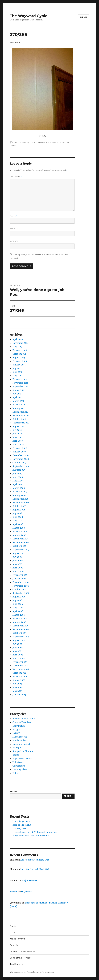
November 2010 (20, 415)
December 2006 (21, 582)
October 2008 (19, 506)
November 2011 (20, 383)
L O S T (16, 733)
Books (13, 926)
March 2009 (19, 488)
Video (15, 773)
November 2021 (20, 343)
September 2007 (21, 550)
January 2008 (19, 535)
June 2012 (17, 372)
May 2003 (17, 691)
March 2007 (19, 571)
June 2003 (18, 687)
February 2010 (20, 448)
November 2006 (21, 586)
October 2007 (19, 546)
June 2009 (18, 477)
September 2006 (21, 593)
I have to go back (21, 821)
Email (14, 229)
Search (13, 792)
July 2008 (17, 513)
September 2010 (21, 423)
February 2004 (20, 676)
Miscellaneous (20, 737)
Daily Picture (44, 142)
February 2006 (20, 618)
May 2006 (18, 608)
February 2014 (20, 350)
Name (14, 216)
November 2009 (21, 459)
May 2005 (18, 651)
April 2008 (18, 524)
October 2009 (19, 463)
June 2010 (17, 434)
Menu (84, 17)
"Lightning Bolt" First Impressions (31, 836)
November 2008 (21, 502)
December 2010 (20, 412)
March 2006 (19, 615)
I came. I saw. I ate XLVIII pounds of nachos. (35, 832)
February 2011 (20, 405)
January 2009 (19, 495)
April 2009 (18, 484)
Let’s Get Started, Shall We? (35, 860)
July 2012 (17, 368)
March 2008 (19, 528)
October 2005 (19, 633)
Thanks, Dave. (20, 828)
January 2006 (19, 622)
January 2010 (19, 452)
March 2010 (18, 444)
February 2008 (20, 531)
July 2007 (17, 557)
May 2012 (17, 376)
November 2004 (21, 669)
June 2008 (18, 517)
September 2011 (21, 386)
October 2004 (19, 673)
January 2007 (19, 579)
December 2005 (20, 626)
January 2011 (19, 408)
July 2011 (17, 394)
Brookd (14, 892)
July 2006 (17, 600)
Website (14, 241)
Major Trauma (29, 880)
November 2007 (21, 542)
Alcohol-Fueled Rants (24, 719)
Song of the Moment (23, 751)
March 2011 (18, 401)
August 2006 (19, 597)
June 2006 (18, 604)
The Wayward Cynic (29, 16)
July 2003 (17, 684)
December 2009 (21, 455)
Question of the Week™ (22, 951)
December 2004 (20, 666)
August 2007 (19, 553)
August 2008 (19, 510)
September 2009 (21, 466)
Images (53, 142)
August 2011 (19, 390)
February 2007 (20, 575)
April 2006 (18, 611)
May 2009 (18, 481)
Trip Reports (19, 766)
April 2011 (17, 397)
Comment (16, 177)
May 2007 (17, 564)
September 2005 (21, 637)
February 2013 (20, 361)
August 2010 (19, 426)
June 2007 (18, 560)
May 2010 (17, 437)
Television (18, 762)
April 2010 (18, 441)
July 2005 (17, 644)
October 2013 (19, 354)
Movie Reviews (20, 740)
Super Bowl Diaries (22, 758)
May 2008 (18, 521)
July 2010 (17, 430)
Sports (16, 755)
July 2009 (17, 473)
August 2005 (19, 640)
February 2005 (20, 662)
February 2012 (20, 379)
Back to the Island (22, 825)
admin (16, 142)
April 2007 (18, 568)
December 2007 (20, 539)
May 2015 (17, 347)
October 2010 (19, 419)
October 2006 (19, 589)
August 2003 (19, 680)
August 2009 (19, 470)
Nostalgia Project (21, 744)
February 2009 (20, 492)
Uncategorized (20, 769)
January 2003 (19, 695)
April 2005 (18, 655)
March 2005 (19, 658)
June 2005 (18, 647)
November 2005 (21, 629)
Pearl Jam (17, 748)
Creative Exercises (22, 722)
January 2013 (19, 365)
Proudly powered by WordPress (41, 972)
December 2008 (20, 499)
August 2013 (19, 357)
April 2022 (18, 339)
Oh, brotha (27, 892)
